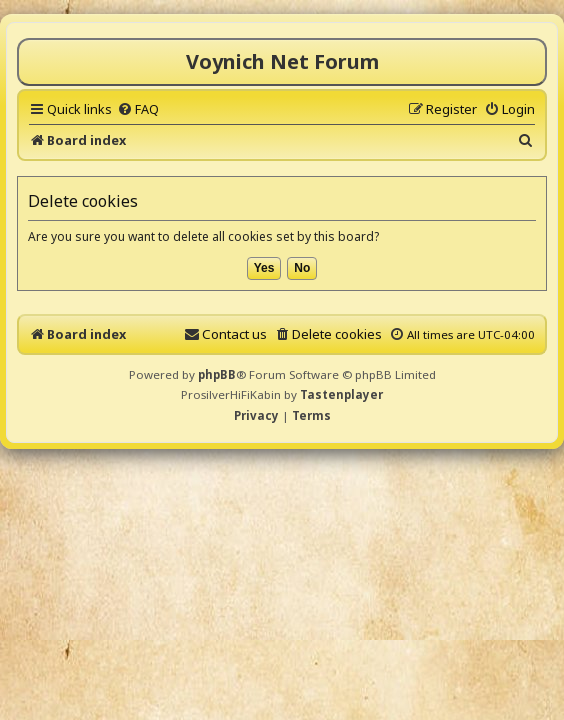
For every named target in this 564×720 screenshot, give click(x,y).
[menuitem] (138, 109)
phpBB (217, 374)
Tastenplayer (341, 394)
